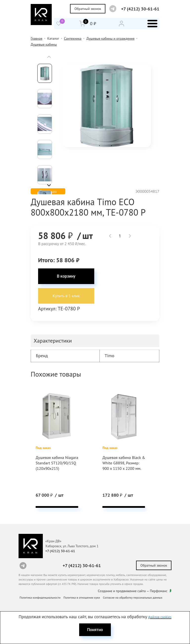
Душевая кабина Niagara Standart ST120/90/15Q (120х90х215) (50, 466)
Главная (36, 38)
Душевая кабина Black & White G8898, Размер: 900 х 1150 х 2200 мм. (123, 464)
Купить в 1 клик (66, 296)
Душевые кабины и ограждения (110, 38)
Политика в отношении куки (82, 597)
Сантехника (73, 38)
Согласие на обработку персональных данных (133, 597)
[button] (49, 57)
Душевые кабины (44, 44)
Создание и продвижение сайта (122, 590)
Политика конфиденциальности (40, 597)
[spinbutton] (120, 236)
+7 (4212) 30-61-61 (140, 9)
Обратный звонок (88, 9)
